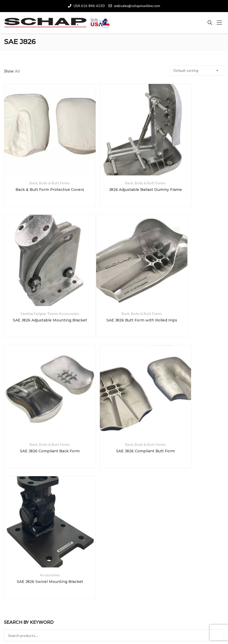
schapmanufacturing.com (193, 625)
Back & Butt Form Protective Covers (39, 168)
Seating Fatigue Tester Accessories (188, 161)
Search (114, 454)
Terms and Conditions (114, 631)
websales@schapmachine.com (134, 6)
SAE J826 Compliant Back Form (114, 277)
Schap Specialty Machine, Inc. (69, 625)
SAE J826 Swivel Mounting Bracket (39, 386)
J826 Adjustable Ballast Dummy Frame (114, 168)
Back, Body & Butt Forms (39, 161)
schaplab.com (152, 625)
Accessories (39, 379)
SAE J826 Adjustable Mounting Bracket (188, 168)
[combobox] (197, 71)
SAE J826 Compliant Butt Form (188, 277)
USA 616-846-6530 (86, 6)
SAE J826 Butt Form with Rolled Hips (39, 277)
